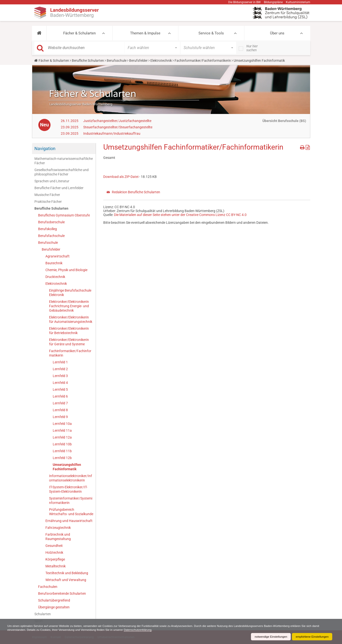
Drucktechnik (55, 277)
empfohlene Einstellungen (312, 637)
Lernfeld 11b (62, 451)
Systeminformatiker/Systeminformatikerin (71, 501)
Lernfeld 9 (60, 417)
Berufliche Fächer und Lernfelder (59, 188)
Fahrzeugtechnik (58, 528)
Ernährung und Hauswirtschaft (69, 521)
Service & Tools (211, 33)
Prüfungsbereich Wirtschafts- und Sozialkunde (71, 512)
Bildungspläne (273, 2)
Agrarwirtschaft (57, 256)
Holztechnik (54, 552)
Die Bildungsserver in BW (244, 2)
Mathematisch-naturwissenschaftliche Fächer (64, 161)
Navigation (45, 148)
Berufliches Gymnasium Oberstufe (64, 215)
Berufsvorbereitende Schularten (62, 593)
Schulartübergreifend (54, 600)
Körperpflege (55, 559)
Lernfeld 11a (62, 430)
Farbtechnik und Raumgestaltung (58, 537)
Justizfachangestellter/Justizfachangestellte (117, 121)
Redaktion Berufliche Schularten (136, 192)
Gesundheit (54, 546)
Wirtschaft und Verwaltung (66, 580)
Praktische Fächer (48, 202)
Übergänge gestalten (54, 607)
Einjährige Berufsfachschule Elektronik (70, 293)
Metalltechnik (56, 566)
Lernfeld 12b (62, 458)
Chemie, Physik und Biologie (66, 270)
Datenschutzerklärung (141, 630)
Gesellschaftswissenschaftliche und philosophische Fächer (62, 172)
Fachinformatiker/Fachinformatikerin (203, 61)
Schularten (43, 614)
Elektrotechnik (161, 61)
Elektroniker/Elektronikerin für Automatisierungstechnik (71, 319)
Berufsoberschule (51, 222)
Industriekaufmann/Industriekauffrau (112, 133)
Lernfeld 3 (60, 376)
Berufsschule (117, 61)
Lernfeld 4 (60, 383)
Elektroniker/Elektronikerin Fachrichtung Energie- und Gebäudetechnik (69, 306)
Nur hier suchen (252, 48)
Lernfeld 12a (62, 437)
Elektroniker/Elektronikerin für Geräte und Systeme (69, 342)
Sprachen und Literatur (52, 181)
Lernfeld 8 (60, 410)
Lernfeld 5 (60, 389)
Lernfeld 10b (62, 444)
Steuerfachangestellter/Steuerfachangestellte (118, 127)
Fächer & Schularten (79, 33)
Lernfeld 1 (60, 362)
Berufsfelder (138, 61)
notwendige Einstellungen (270, 637)
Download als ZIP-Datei (121, 177)
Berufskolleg (47, 229)
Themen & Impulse (145, 33)
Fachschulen (48, 587)
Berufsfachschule (51, 236)
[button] (39, 33)
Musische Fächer (47, 195)
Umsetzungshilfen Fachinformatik (67, 467)
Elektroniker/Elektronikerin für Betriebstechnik (69, 331)
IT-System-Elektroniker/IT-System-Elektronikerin (68, 489)
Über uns (277, 33)
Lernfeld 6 (60, 396)
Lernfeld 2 (60, 369)
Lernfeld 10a (62, 424)
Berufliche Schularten (88, 61)
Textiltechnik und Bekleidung (67, 573)
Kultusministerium (298, 2)
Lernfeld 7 (60, 403)
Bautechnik (54, 263)
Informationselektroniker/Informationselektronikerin (71, 478)
